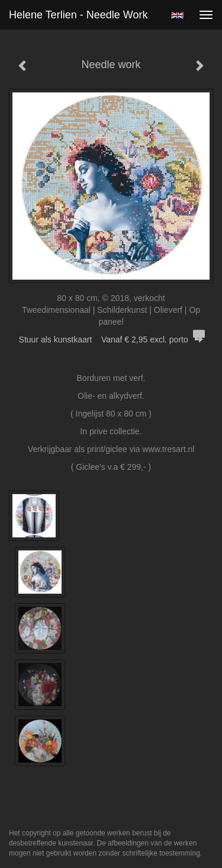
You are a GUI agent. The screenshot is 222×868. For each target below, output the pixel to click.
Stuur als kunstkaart (111, 339)
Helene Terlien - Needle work (78, 15)
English (177, 15)
